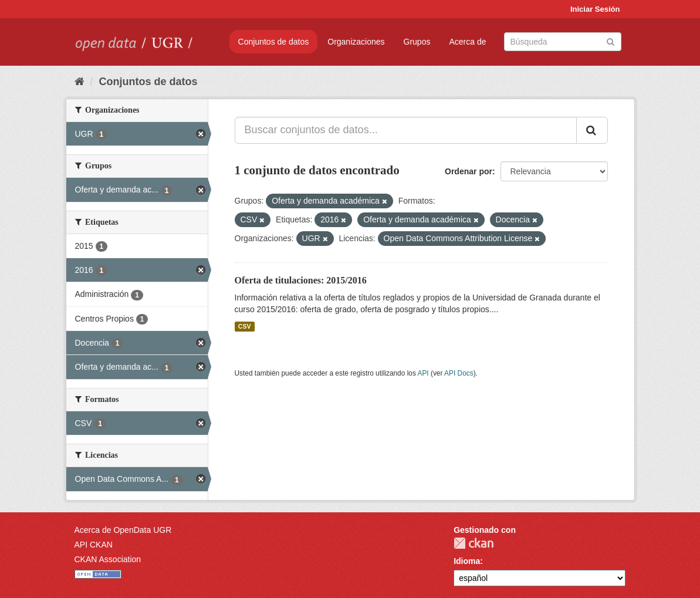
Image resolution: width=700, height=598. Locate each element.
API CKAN (94, 545)
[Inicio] (80, 82)
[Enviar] (611, 41)
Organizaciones (356, 42)
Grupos (417, 42)
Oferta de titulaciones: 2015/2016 (301, 280)
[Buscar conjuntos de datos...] (406, 130)
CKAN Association (108, 559)
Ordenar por (469, 171)
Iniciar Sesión (595, 9)
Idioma (467, 561)
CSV (245, 326)
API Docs (459, 373)
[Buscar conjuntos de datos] (563, 42)
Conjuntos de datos (274, 42)
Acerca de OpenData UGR (123, 530)
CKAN (474, 543)
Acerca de (467, 42)
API (423, 373)
